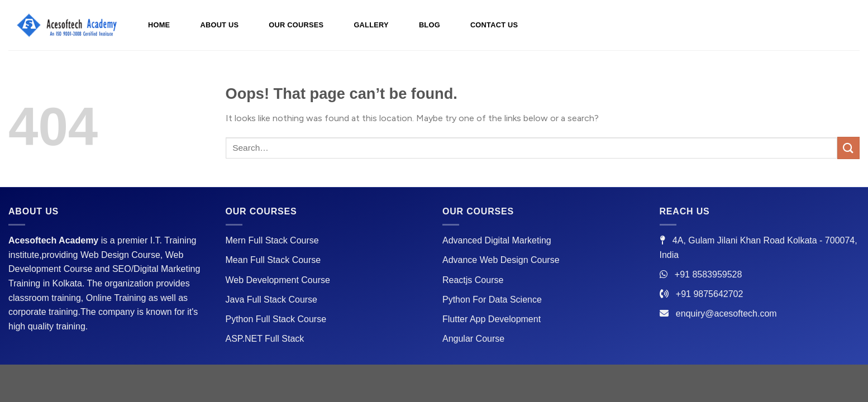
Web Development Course (278, 280)
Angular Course (473, 339)
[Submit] (848, 148)
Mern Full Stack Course (272, 240)
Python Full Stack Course (276, 319)
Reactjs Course (473, 280)
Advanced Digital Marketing (497, 240)
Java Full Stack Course (272, 300)
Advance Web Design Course (501, 260)
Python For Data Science (492, 300)
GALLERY (371, 25)
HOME (159, 25)
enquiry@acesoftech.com (726, 314)
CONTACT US (494, 25)
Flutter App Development (492, 319)
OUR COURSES (296, 25)
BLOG (430, 25)
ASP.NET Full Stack (265, 339)
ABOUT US (219, 25)
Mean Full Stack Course (273, 260)
